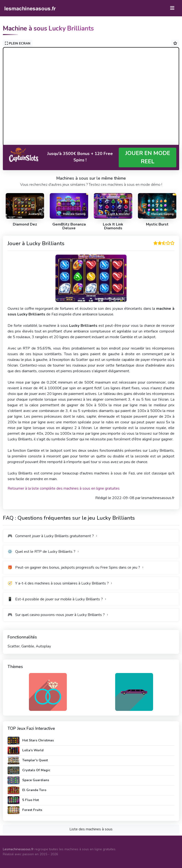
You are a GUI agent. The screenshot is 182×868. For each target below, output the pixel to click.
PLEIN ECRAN (18, 43)
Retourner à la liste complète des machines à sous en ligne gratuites (64, 488)
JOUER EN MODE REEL (148, 157)
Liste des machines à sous (91, 829)
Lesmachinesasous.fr (18, 849)
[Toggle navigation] (172, 8)
